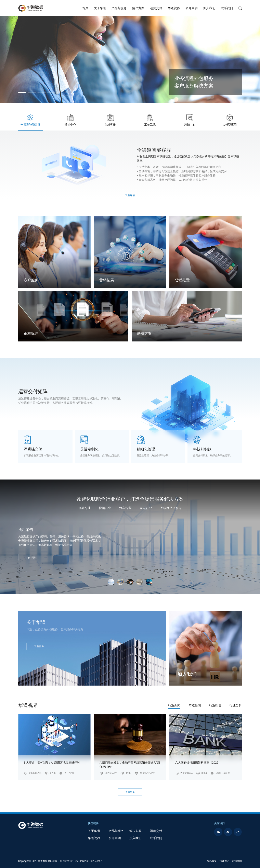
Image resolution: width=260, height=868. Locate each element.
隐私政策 (212, 861)
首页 (85, 8)
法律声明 (224, 861)
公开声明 (192, 8)
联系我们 (227, 8)
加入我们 (209, 8)
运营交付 (156, 8)
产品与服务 (119, 8)
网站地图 (237, 861)
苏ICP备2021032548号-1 (89, 861)
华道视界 (174, 8)
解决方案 (138, 8)
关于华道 (100, 8)
